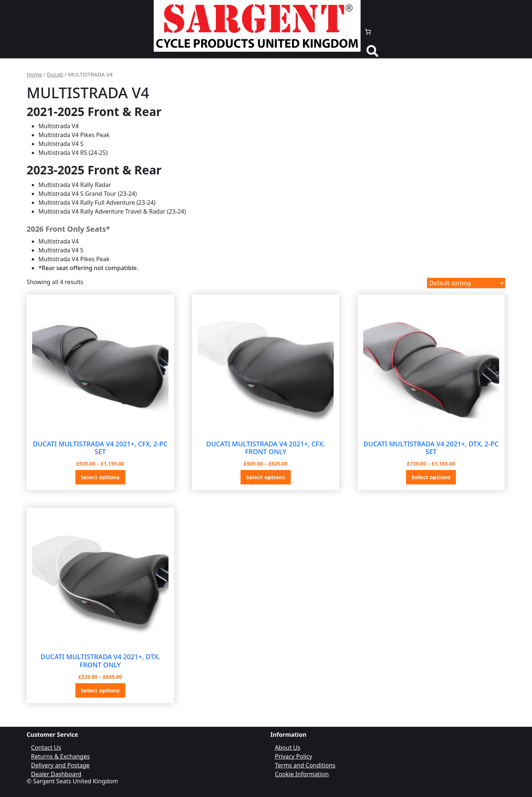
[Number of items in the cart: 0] (368, 32)
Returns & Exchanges (60, 756)
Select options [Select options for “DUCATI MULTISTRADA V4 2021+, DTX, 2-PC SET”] (431, 477)
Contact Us (46, 747)
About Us (288, 747)
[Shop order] (466, 283)
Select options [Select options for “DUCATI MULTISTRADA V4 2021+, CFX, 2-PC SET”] (100, 477)
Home (34, 74)
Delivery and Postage (60, 765)
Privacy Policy (294, 756)
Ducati (55, 74)
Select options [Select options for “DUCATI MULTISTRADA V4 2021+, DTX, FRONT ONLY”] (100, 690)
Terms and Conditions (305, 765)
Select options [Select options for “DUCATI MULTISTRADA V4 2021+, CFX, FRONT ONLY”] (265, 477)
